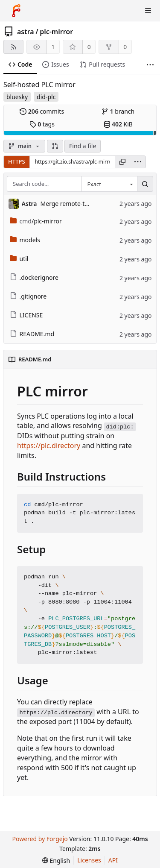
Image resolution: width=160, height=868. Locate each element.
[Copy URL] (122, 162)
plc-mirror (56, 32)
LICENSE (26, 315)
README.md (32, 334)
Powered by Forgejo (40, 839)
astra (26, 32)
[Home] (16, 11)
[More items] (150, 65)
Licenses (89, 860)
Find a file (83, 146)
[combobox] (109, 184)
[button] (55, 146)
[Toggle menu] (148, 11)
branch (118, 111)
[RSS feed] (13, 47)
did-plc (46, 97)
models (25, 240)
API (113, 860)
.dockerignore (34, 277)
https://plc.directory (49, 446)
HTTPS (17, 161)
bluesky (17, 97)
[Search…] (145, 184)
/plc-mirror (36, 221)
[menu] (138, 162)
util (19, 259)
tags (42, 124)
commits (42, 111)
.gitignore (28, 296)
